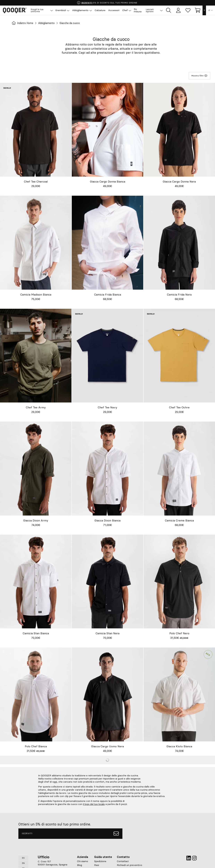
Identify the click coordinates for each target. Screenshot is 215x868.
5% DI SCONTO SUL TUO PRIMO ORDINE (107, 3)
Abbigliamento (50, 23)
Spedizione (100, 861)
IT (209, 10)
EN (23, 863)
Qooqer (16, 10)
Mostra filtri (199, 76)
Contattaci (123, 861)
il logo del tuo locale (94, 804)
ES (23, 858)
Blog (79, 865)
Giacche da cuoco (76, 23)
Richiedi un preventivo (130, 865)
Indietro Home (24, 23)
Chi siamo (83, 861)
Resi (97, 865)
